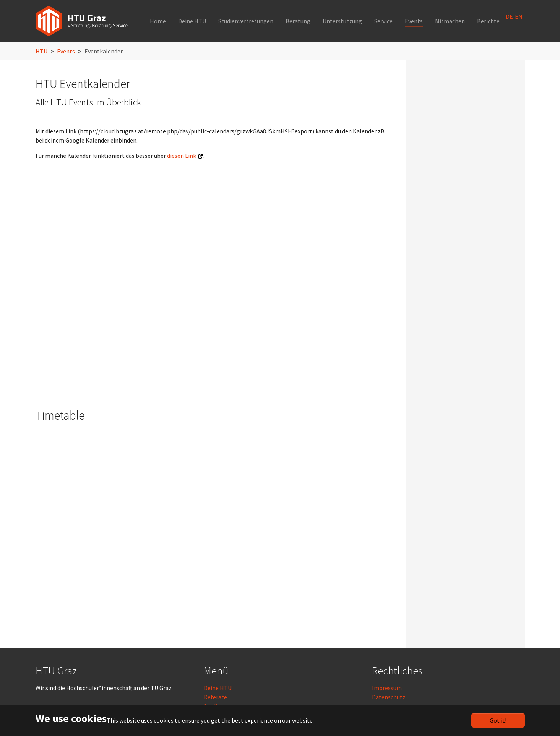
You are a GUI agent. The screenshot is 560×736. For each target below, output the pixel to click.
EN (519, 16)
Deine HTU (218, 688)
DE (509, 16)
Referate (215, 697)
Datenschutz (389, 697)
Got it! (498, 720)
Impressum (387, 688)
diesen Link (182, 156)
